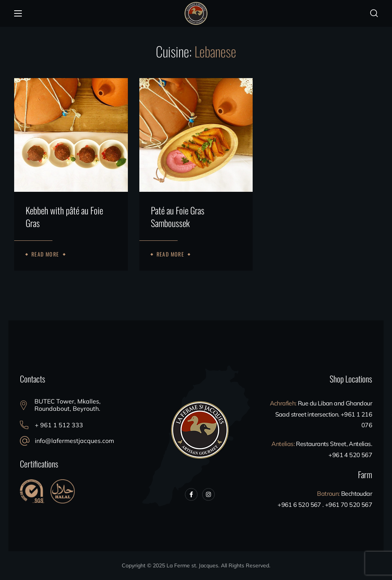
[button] (374, 13)
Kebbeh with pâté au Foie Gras (64, 217)
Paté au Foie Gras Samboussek (178, 217)
